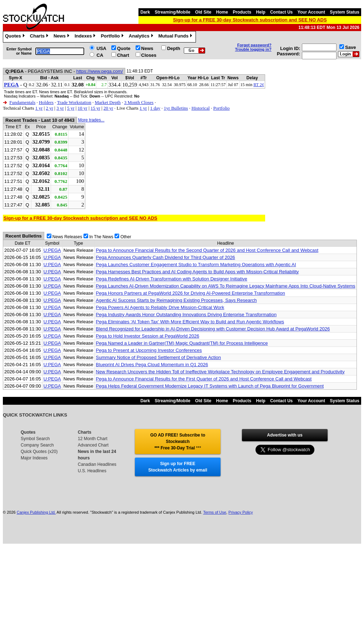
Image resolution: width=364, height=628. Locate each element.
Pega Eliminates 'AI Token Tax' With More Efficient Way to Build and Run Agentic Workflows (190, 322)
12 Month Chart (93, 439)
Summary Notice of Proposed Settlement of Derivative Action (158, 357)
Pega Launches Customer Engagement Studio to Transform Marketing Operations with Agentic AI (196, 265)
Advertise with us (285, 435)
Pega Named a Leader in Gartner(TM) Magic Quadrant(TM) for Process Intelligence (182, 343)
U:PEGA (52, 250)
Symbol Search (35, 439)
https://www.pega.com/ (100, 71)
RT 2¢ (259, 85)
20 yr (108, 108)
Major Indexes (34, 458)
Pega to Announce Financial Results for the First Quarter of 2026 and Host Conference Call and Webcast (204, 379)
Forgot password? (254, 45)
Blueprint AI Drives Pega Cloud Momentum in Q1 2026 (152, 365)
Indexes (86, 37)
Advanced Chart (93, 445)
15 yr (95, 108)
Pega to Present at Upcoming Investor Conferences (149, 350)
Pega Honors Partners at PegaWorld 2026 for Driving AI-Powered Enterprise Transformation (191, 293)
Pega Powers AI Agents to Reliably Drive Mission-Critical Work (160, 307)
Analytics (142, 37)
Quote (124, 48)
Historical (200, 108)
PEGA (11, 85)
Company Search (37, 445)
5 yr (71, 108)
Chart (123, 55)
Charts (40, 37)
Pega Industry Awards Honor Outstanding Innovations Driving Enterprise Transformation (186, 315)
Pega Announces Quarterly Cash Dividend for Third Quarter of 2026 (166, 257)
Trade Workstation (74, 102)
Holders (46, 102)
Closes (149, 55)
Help (261, 12)
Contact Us (281, 12)
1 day (155, 108)
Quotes (16, 37)
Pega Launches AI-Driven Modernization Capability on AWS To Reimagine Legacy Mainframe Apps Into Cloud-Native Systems (226, 286)
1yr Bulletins (176, 108)
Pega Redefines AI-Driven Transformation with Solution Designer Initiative (172, 279)
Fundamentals (22, 102)
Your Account (311, 12)
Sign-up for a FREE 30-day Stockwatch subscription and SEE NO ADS (250, 20)
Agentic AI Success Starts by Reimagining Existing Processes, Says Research (176, 300)
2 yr (49, 108)
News (62, 37)
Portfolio (113, 37)
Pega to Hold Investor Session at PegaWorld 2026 (148, 336)
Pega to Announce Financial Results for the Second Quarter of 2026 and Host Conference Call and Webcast (207, 250)
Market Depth (108, 102)
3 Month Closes (139, 102)
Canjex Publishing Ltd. (36, 512)
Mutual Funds (176, 37)
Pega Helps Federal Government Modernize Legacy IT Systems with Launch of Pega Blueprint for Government (210, 386)
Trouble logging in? (253, 49)
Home (222, 12)
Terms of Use (215, 512)
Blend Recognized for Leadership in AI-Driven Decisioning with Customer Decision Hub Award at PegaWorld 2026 (213, 329)
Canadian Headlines (97, 464)
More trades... (91, 120)
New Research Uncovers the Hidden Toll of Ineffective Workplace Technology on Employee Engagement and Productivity (220, 372)
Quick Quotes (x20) (39, 452)
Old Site (203, 12)
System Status (345, 12)
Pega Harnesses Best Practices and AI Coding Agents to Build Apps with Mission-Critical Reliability (198, 272)
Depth (174, 48)
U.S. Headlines (92, 471)
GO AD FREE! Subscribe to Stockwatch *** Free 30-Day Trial (178, 442)
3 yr (60, 108)
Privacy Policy (241, 512)
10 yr (83, 108)
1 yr (39, 108)
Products (242, 12)
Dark (145, 12)
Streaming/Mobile (172, 12)
